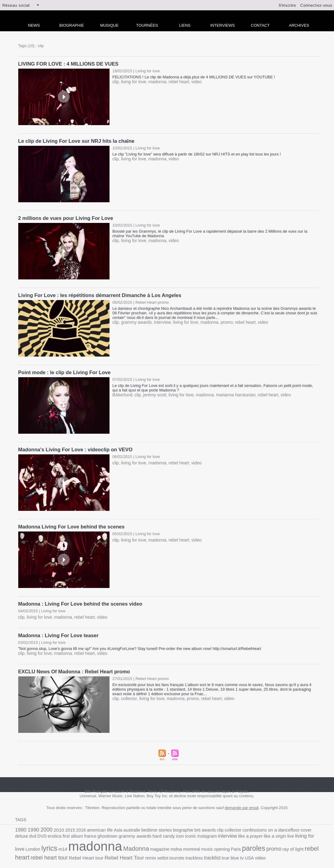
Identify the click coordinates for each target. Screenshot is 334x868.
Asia (110, 823)
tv (162, 849)
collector (128, 692)
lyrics (294, 829)
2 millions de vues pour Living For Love (64, 217)
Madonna (78, 842)
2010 (56, 823)
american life (93, 823)
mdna (115, 842)
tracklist (135, 849)
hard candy (122, 830)
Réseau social (16, 5)
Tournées (147, 25)
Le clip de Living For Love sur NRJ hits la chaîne (74, 140)
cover (284, 823)
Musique (109, 25)
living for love (132, 81)
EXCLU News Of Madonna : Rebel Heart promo (72, 665)
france (54, 830)
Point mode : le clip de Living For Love (63, 370)
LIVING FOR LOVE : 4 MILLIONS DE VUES (67, 64)
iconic (147, 830)
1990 (32, 823)
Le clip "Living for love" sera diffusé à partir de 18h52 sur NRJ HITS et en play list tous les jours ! (197, 153)
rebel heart (174, 81)
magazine (99, 843)
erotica (21, 830)
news (34, 25)
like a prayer (202, 830)
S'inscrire (287, 5)
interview (159, 320)
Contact (260, 25)
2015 (66, 823)
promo (218, 320)
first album (38, 830)
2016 (76, 823)
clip (116, 81)
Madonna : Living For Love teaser (57, 630)
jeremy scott (151, 392)
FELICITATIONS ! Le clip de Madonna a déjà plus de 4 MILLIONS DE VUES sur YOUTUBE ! (195, 76)
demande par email (242, 801)
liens (185, 25)
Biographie (72, 25)
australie (123, 823)
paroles (186, 842)
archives (299, 25)
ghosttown (70, 830)
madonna (154, 81)
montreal (129, 843)
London (278, 830)
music (143, 843)
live (239, 830)
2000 (44, 823)
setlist (89, 850)
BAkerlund (122, 392)
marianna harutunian (226, 392)
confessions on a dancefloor (251, 823)
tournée (102, 850)
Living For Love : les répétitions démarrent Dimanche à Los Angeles (97, 293)
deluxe (296, 823)
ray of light (222, 843)
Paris (169, 843)
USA (169, 850)
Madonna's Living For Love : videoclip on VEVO (73, 446)
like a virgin (224, 830)
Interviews (223, 25)
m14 (306, 830)
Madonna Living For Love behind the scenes (70, 523)
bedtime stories (146, 823)
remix (78, 850)
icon (137, 830)
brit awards (191, 823)
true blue (151, 850)
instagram (162, 830)
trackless (118, 850)
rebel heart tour (279, 842)
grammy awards (134, 320)
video (190, 81)
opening (157, 843)
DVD (315, 823)
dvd (306, 823)
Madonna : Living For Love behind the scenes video (78, 599)
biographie (170, 823)
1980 (20, 823)
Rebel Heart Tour (54, 849)
